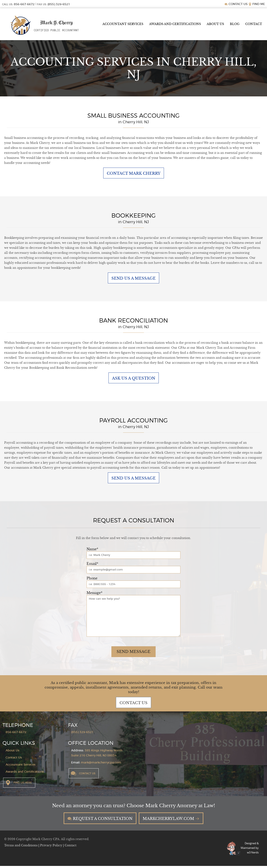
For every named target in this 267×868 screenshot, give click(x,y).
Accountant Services (123, 24)
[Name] (133, 557)
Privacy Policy (52, 847)
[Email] (133, 571)
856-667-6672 (16, 734)
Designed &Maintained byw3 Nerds (250, 850)
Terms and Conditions (21, 847)
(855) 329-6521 (82, 734)
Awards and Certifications (175, 24)
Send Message (133, 653)
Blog (235, 24)
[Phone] (133, 586)
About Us (215, 24)
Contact (254, 24)
